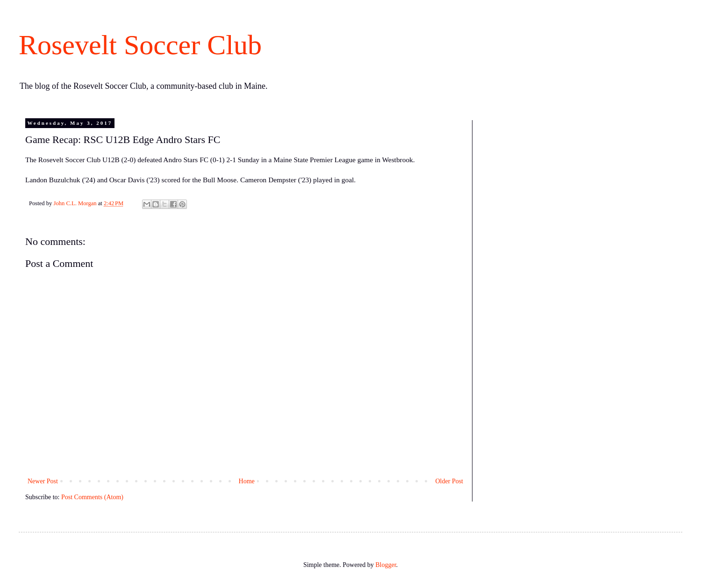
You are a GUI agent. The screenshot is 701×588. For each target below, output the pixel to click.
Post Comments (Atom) (92, 497)
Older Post (450, 481)
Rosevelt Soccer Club (140, 45)
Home (247, 481)
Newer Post (43, 481)
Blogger (386, 565)
